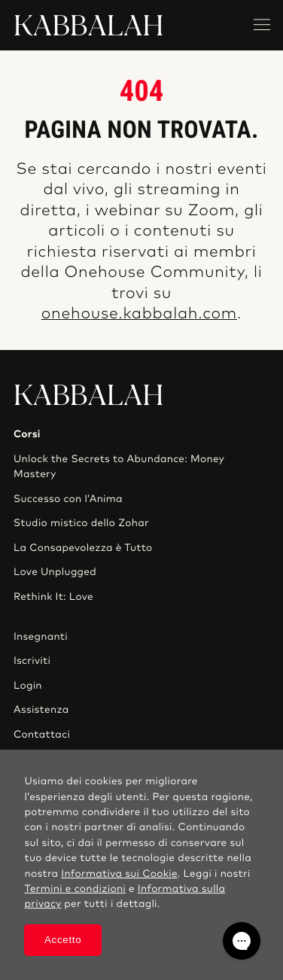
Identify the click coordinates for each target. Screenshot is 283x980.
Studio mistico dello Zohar (81, 523)
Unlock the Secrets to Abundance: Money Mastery (119, 467)
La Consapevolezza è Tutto (83, 548)
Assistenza (41, 710)
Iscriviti (32, 661)
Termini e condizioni (75, 889)
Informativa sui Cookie (119, 874)
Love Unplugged (55, 572)
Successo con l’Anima (68, 499)
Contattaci (42, 735)
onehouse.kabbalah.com (139, 314)
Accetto (63, 940)
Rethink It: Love (53, 597)
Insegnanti (41, 637)
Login (28, 686)
